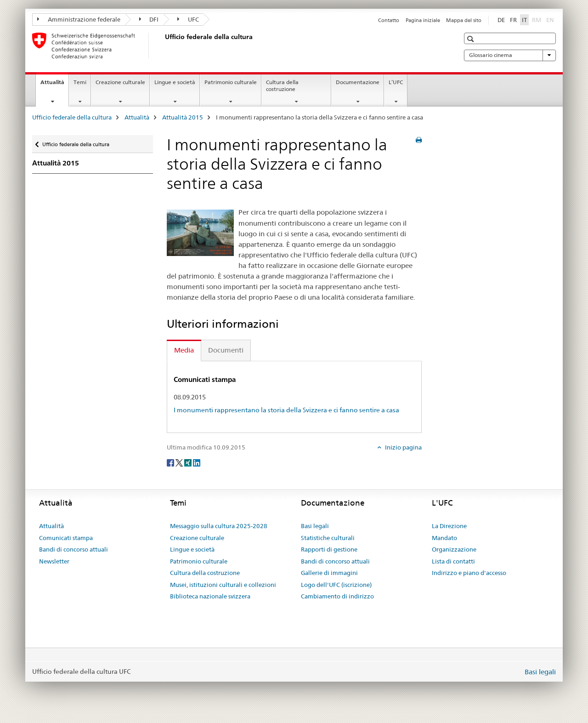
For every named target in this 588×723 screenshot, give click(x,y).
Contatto (389, 20)
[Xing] (189, 462)
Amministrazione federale (79, 19)
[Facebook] (171, 462)
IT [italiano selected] (524, 20)
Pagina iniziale (423, 20)
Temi (80, 82)
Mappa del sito (464, 20)
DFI (149, 19)
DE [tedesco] (501, 20)
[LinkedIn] (197, 462)
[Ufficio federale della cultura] (163, 46)
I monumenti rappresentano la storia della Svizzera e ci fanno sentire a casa (286, 410)
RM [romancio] (537, 19)
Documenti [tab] (226, 350)
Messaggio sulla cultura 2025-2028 (219, 526)
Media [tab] (184, 350)
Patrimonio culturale (231, 82)
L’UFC (396, 82)
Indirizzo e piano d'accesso (469, 573)
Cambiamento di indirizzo (337, 596)
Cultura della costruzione (282, 85)
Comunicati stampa (66, 538)
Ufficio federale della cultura (72, 117)
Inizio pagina (403, 447)
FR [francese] (513, 20)
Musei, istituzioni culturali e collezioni (223, 585)
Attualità (54, 85)
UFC (188, 19)
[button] (472, 39)
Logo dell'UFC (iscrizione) (336, 585)
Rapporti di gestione (329, 549)
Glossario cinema (510, 55)
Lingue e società (175, 82)
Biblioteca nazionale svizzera (210, 596)
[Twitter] (180, 462)
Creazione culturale (120, 82)
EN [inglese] (551, 19)
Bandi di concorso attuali (73, 549)
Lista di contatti (453, 561)
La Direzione (449, 526)
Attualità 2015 (183, 117)
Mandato (444, 538)
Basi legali (315, 526)
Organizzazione (454, 549)
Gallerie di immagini (329, 573)
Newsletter (54, 561)
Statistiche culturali (328, 538)
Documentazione (358, 82)
